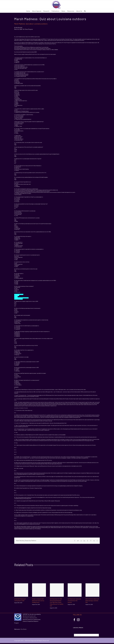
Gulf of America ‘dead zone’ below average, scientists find (92, 601)
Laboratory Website (78, 628)
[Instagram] (78, 620)
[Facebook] (74, 620)
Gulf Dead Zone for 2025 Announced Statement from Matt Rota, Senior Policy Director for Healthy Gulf (57, 602)
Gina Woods (24, 629)
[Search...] (86, 635)
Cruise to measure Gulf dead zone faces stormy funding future (38, 601)
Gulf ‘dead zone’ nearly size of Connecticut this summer (74, 601)
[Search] (75, 635)
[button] (85, 11)
